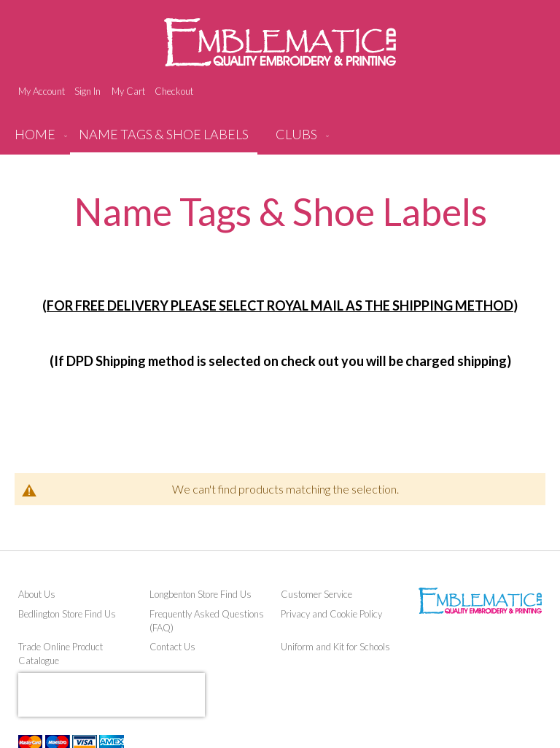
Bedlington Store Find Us (67, 614)
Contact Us (172, 647)
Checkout (174, 91)
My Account (42, 91)
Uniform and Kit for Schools (335, 647)
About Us (37, 594)
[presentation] (112, 695)
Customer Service (316, 594)
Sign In (87, 91)
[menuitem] (164, 140)
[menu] (280, 140)
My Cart (128, 91)
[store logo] (280, 42)
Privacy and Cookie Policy (331, 614)
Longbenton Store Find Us (201, 594)
